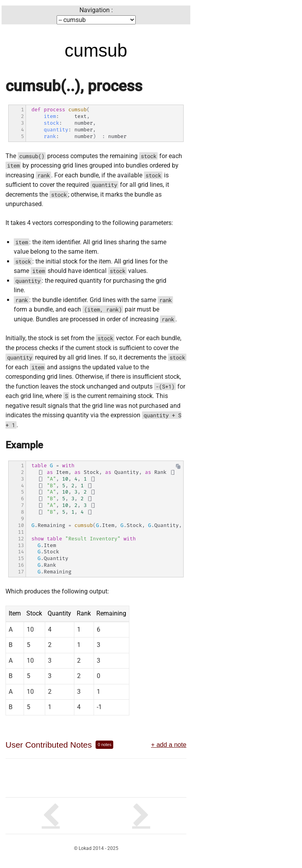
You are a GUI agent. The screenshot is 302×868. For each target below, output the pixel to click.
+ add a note (169, 745)
